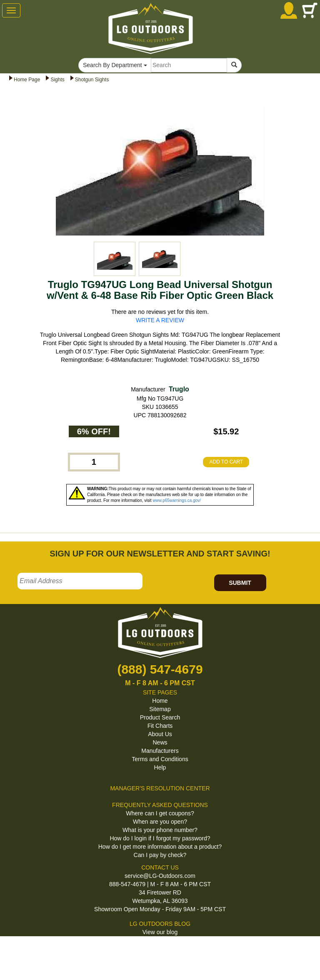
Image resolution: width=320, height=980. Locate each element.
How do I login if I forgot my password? (160, 838)
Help (160, 767)
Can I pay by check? (160, 855)
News (160, 742)
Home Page (27, 80)
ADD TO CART (226, 462)
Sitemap (160, 709)
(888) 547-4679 (160, 669)
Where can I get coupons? (160, 813)
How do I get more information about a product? (160, 847)
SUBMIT (240, 583)
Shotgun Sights (92, 80)
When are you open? (160, 822)
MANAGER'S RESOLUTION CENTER (160, 788)
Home (160, 701)
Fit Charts (160, 726)
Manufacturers (160, 751)
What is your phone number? (160, 830)
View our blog (160, 932)
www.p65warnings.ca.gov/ (177, 500)
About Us (160, 734)
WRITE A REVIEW (160, 320)
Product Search (160, 717)
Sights (57, 80)
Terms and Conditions (160, 759)
